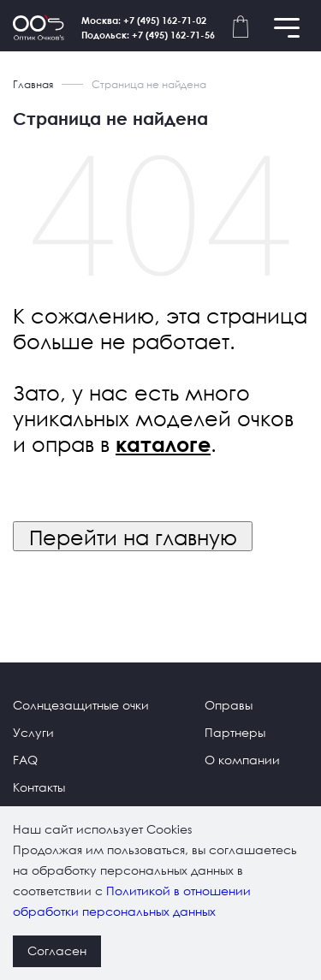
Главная (33, 84)
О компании (242, 760)
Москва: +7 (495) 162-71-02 (144, 20)
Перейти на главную (133, 537)
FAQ (25, 760)
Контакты (39, 787)
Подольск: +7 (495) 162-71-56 (148, 35)
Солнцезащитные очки (81, 705)
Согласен (57, 950)
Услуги (33, 732)
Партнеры (235, 732)
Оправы (229, 705)
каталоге (163, 444)
